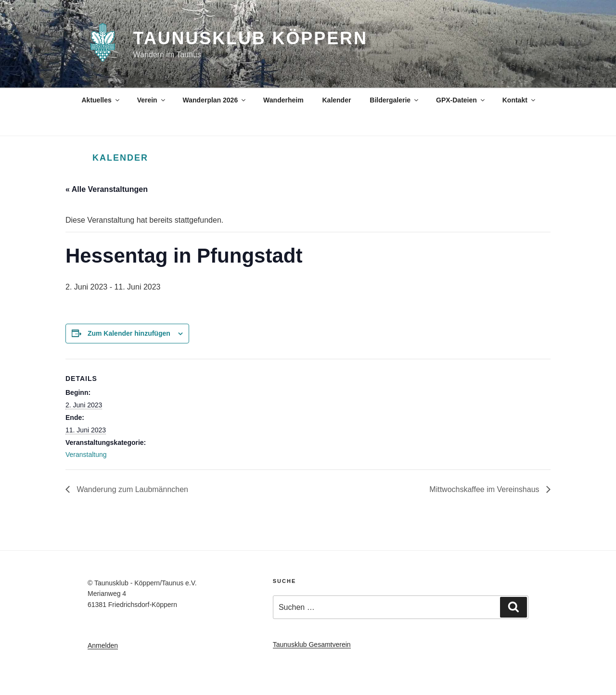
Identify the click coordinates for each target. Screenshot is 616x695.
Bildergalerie (395, 100)
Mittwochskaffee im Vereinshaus (485, 489)
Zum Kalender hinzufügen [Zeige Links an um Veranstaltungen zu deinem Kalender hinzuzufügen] (129, 333)
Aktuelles (101, 100)
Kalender (336, 100)
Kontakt (520, 100)
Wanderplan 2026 (215, 100)
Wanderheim (283, 100)
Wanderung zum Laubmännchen (131, 489)
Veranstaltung (86, 455)
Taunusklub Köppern (250, 38)
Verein (152, 100)
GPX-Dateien (461, 100)
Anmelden (103, 645)
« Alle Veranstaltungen (107, 189)
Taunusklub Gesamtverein (312, 644)
